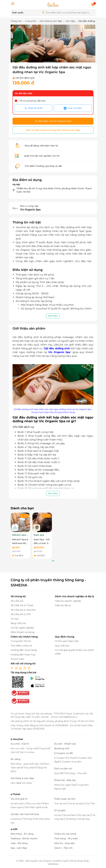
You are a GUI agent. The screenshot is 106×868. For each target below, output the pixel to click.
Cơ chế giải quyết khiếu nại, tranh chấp (74, 652)
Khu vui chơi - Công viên (24, 748)
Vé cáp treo (85, 815)
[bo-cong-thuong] (20, 693)
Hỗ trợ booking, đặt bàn (33, 101)
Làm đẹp (15, 783)
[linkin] (21, 668)
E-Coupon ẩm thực (65, 758)
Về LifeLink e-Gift (21, 614)
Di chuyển (60, 810)
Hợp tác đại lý (63, 605)
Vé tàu (58, 815)
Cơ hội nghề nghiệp (22, 628)
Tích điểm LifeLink (21, 646)
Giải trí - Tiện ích (63, 848)
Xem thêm (53, 316)
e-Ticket (15, 794)
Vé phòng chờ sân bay (78, 819)
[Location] (25, 13)
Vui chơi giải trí (19, 799)
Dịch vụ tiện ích (63, 769)
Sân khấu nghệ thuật (36, 807)
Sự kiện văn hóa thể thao (25, 814)
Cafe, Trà (38, 764)
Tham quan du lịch (65, 799)
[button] (35, 56)
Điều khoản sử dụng (23, 632)
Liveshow (16, 819)
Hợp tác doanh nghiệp (68, 601)
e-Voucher (17, 739)
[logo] (53, 4)
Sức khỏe (27, 783)
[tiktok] (29, 668)
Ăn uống (16, 759)
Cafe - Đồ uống (19, 843)
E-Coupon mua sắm (71, 762)
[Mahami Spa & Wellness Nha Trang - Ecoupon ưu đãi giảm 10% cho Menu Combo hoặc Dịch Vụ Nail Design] (20, 522)
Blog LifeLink (18, 623)
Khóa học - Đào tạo (65, 780)
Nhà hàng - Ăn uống (22, 834)
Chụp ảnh (44, 748)
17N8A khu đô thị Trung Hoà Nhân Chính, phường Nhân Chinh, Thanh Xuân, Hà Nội (54, 190)
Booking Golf (62, 748)
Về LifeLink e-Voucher (23, 610)
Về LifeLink (17, 601)
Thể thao (28, 819)
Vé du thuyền (77, 804)
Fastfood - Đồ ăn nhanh (24, 839)
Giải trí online (27, 752)
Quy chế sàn (62, 646)
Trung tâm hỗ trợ (21, 641)
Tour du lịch (61, 804)
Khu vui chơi (34, 804)
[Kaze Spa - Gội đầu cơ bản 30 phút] (42, 522)
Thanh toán (17, 659)
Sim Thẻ (90, 804)
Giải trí (14, 752)
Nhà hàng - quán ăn (21, 764)
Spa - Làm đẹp (19, 848)
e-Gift (14, 829)
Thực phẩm (30, 768)
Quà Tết (58, 773)
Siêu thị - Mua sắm (65, 843)
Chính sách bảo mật (67, 641)
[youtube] (25, 668)
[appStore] (40, 686)
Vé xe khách (70, 815)
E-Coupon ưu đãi (64, 753)
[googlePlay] (40, 678)
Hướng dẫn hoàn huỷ (23, 655)
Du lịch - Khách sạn (65, 744)
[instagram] (17, 668)
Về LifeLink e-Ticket (22, 605)
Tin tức (15, 619)
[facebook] (12, 668)
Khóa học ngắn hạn (65, 785)
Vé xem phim (18, 804)
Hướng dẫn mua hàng (24, 650)
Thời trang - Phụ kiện (76, 773)
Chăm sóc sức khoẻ (65, 834)
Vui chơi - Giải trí (20, 744)
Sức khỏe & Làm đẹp (22, 778)
